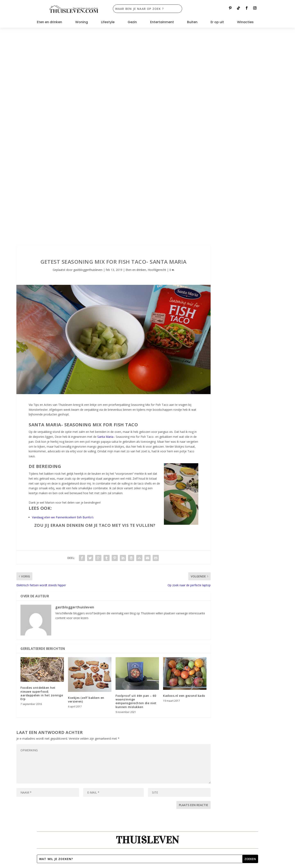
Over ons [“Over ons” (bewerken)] (47, 686)
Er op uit (217, 23)
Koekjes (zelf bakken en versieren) (86, 489)
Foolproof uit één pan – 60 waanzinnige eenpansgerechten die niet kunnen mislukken (136, 491)
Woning (82, 23)
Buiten (192, 23)
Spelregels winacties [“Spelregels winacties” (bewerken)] (56, 714)
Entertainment (162, 23)
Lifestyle (108, 23)
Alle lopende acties (205, 662)
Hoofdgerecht (157, 59)
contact (191, 699)
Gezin (132, 23)
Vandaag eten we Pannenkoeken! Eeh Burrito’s (63, 307)
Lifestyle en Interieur (87, 662)
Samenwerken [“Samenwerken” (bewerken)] (51, 700)
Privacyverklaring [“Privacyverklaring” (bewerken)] (53, 721)
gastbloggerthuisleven (88, 59)
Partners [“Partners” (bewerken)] (47, 707)
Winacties (245, 23)
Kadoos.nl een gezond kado (184, 485)
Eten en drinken (49, 23)
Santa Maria (105, 226)
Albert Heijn (237, 694)
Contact (46, 693)
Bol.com (218, 694)
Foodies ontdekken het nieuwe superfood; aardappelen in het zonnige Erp (42, 483)
